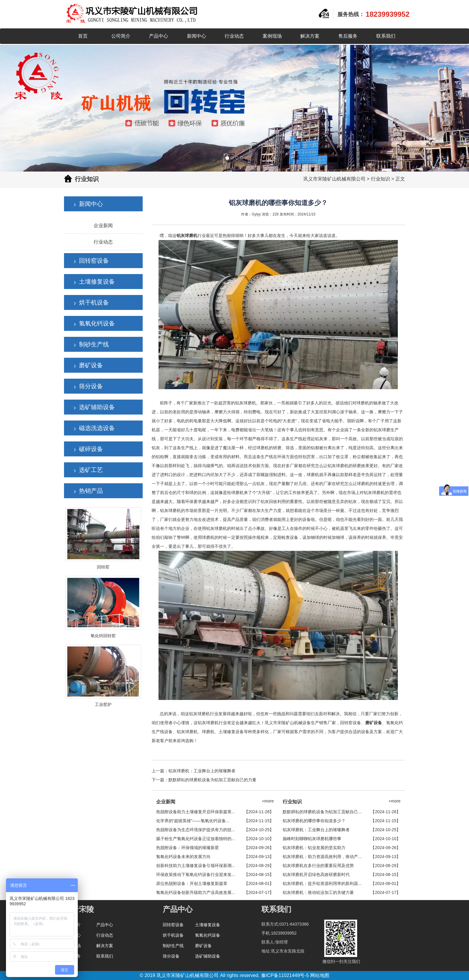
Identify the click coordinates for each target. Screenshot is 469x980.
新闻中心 (197, 36)
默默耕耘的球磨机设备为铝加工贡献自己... (322, 812)
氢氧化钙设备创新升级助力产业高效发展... (196, 892)
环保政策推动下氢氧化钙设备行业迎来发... (196, 874)
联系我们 (386, 36)
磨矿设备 (91, 365)
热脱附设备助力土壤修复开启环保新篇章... (196, 812)
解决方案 (310, 36)
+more (268, 801)
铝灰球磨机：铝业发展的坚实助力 (314, 848)
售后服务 (348, 36)
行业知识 (380, 179)
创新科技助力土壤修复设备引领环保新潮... (196, 866)
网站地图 (320, 975)
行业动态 (234, 36)
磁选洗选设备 (97, 428)
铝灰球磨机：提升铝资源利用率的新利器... (322, 883)
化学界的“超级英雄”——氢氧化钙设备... (193, 821)
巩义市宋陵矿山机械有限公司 (334, 179)
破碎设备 (91, 449)
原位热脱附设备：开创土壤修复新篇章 (192, 883)
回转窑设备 (94, 261)
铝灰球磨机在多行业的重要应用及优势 (318, 866)
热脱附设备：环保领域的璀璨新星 (188, 848)
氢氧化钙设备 (97, 323)
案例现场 (272, 36)
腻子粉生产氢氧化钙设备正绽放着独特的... (196, 839)
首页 (83, 36)
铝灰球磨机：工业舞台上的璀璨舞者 (202, 771)
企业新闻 (103, 225)
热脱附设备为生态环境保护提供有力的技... (196, 830)
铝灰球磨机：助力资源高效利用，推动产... (322, 857)
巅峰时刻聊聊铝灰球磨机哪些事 (312, 839)
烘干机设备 (94, 302)
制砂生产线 (94, 344)
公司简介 (121, 36)
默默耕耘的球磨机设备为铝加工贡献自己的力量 (212, 780)
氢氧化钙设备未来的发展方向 (183, 857)
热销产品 (91, 491)
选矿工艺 (91, 470)
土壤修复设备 (97, 282)
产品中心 (159, 36)
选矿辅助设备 (97, 407)
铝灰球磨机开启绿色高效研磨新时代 (316, 874)
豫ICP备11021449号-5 (285, 975)
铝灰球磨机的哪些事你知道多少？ (314, 821)
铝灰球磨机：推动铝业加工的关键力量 (318, 892)
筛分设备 (91, 386)
